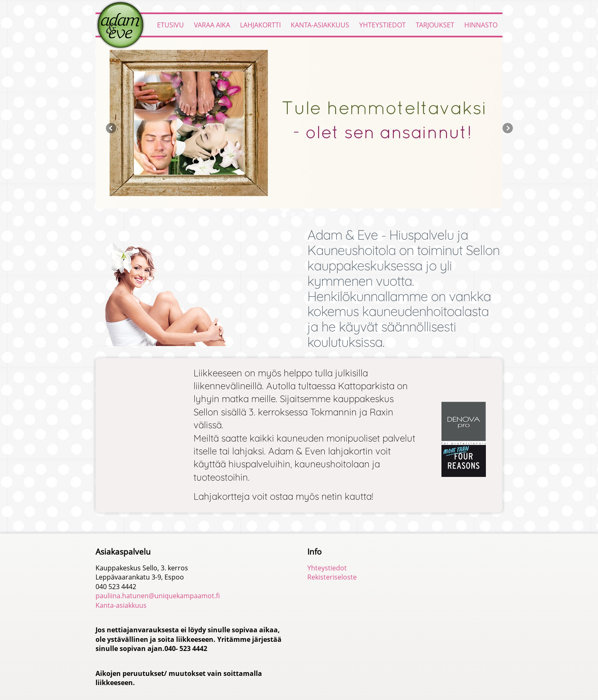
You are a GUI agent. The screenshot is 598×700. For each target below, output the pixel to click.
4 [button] (311, 215)
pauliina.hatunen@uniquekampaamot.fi (158, 596)
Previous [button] (111, 128)
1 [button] (284, 215)
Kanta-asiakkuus (320, 25)
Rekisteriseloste (332, 577)
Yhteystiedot (382, 25)
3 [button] (302, 215)
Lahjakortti (260, 25)
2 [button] (293, 215)
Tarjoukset (435, 25)
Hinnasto (481, 25)
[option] (299, 123)
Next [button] (508, 128)
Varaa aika (212, 25)
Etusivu (170, 25)
